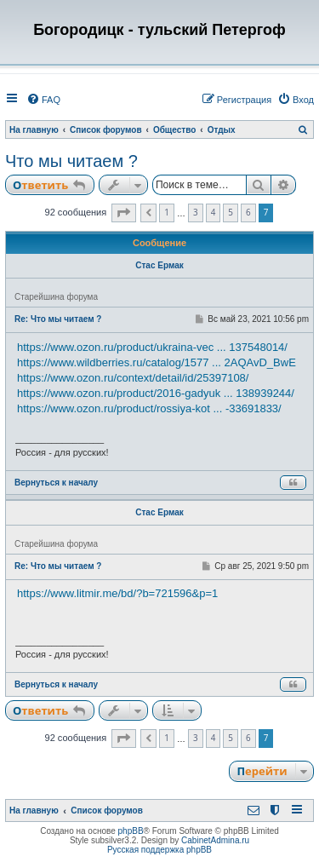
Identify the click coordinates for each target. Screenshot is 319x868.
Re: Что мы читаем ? (58, 319)
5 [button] (231, 212)
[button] (124, 213)
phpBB (131, 831)
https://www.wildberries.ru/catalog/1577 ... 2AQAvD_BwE (157, 362)
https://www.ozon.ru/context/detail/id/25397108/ (133, 378)
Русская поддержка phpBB (159, 850)
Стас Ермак (159, 265)
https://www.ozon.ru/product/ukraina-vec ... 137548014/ (152, 347)
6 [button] (248, 212)
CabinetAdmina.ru (215, 840)
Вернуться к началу (56, 483)
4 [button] (214, 212)
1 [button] (167, 212)
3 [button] (196, 212)
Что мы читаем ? (71, 161)
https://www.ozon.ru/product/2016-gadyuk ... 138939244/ (156, 393)
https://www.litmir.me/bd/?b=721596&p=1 (117, 593)
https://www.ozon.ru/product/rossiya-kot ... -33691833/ (149, 408)
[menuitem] (43, 100)
